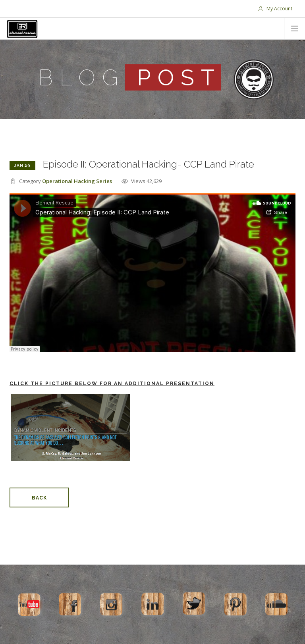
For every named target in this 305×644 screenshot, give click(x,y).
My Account (275, 9)
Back (39, 498)
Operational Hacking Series (77, 181)
